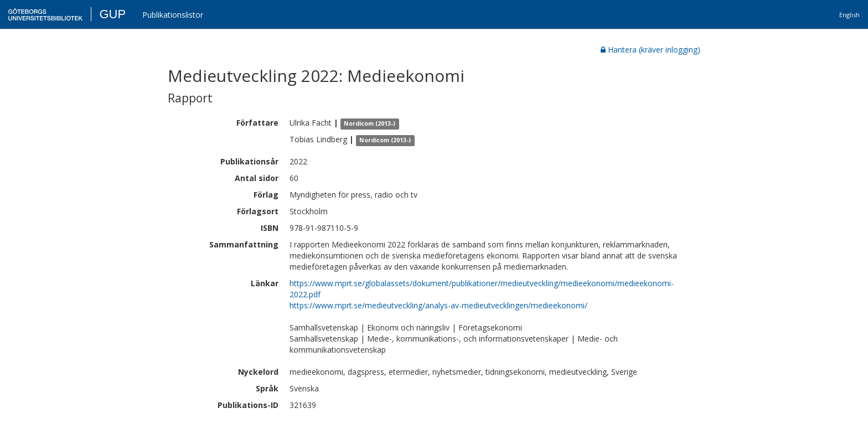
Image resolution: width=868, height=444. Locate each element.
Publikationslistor (173, 15)
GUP (112, 14)
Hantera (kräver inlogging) (650, 50)
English (849, 15)
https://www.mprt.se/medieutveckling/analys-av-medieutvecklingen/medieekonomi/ (438, 305)
